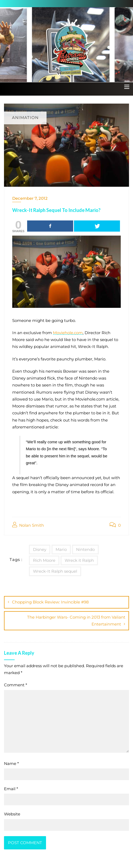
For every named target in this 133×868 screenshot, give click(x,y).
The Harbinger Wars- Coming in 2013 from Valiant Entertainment (76, 621)
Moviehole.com (68, 333)
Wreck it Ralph (79, 560)
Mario (61, 549)
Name (11, 763)
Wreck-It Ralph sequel (55, 571)
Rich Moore (44, 560)
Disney (40, 549)
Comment (16, 685)
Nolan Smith (28, 525)
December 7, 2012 (30, 198)
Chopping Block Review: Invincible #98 (50, 602)
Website (12, 814)
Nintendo (85, 549)
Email (11, 789)
